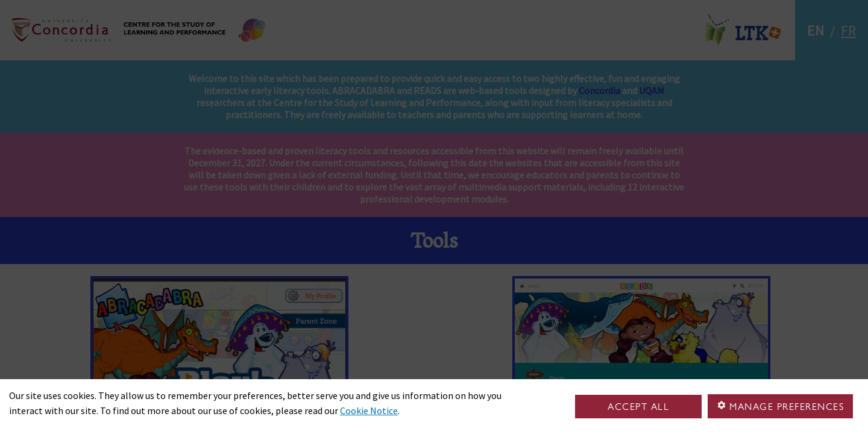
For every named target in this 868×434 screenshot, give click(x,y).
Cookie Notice (369, 410)
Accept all (638, 407)
